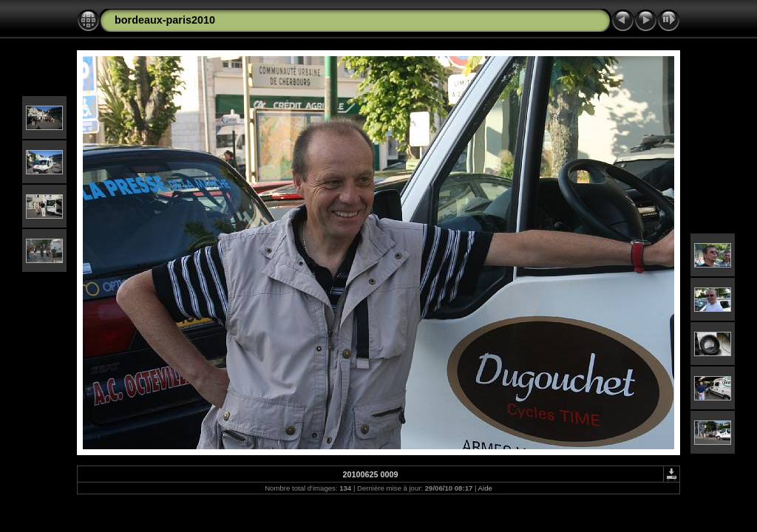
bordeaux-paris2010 (165, 20)
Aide (485, 488)
